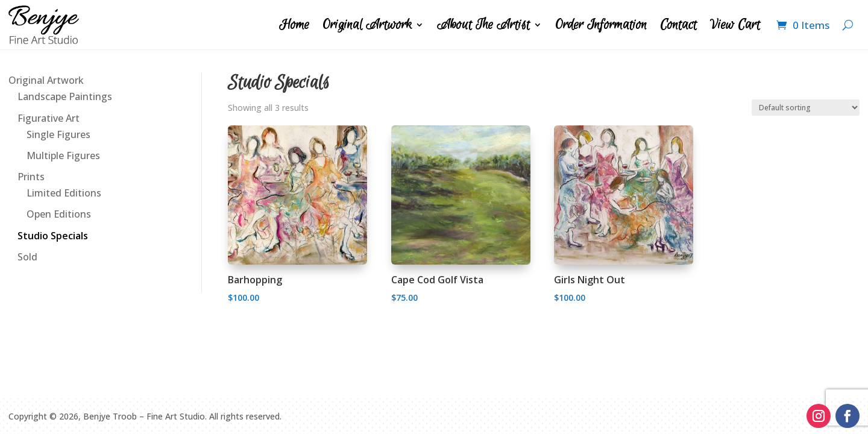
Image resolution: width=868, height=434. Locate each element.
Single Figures (58, 134)
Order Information (601, 25)
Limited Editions (64, 193)
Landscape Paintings (65, 96)
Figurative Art (49, 118)
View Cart (735, 25)
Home (294, 25)
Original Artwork (367, 25)
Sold (27, 257)
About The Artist (483, 25)
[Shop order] (806, 108)
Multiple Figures (63, 156)
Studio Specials (53, 236)
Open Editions (59, 214)
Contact (678, 25)
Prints (31, 177)
